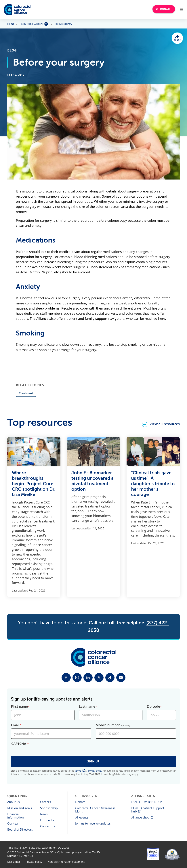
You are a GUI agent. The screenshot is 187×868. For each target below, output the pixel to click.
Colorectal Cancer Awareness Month (95, 810)
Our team (14, 823)
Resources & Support (31, 24)
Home (11, 24)
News (44, 814)
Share (177, 40)
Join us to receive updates (93, 823)
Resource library (63, 24)
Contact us (48, 826)
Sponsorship (49, 808)
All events (82, 817)
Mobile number (113, 725)
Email (15, 725)
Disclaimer (14, 862)
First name (19, 707)
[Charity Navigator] (153, 854)
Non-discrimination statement (66, 862)
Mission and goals (20, 808)
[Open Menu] (181, 10)
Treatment (26, 393)
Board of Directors (20, 829)
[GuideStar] (172, 854)
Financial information (16, 816)
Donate (80, 802)
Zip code (153, 707)
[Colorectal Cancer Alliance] (17, 10)
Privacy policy (34, 862)
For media (47, 820)
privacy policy (95, 771)
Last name (87, 707)
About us (14, 802)
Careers (46, 802)
